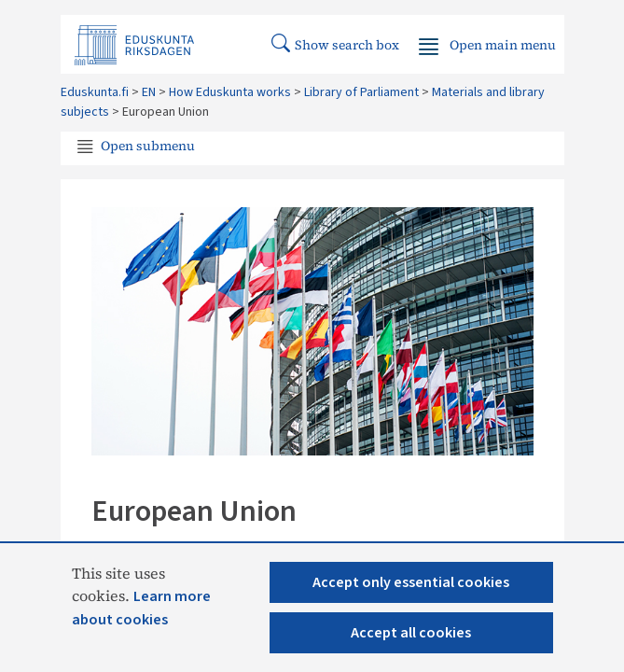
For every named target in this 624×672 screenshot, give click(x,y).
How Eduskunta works (230, 92)
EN (149, 92)
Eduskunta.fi (95, 92)
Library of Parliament (361, 92)
